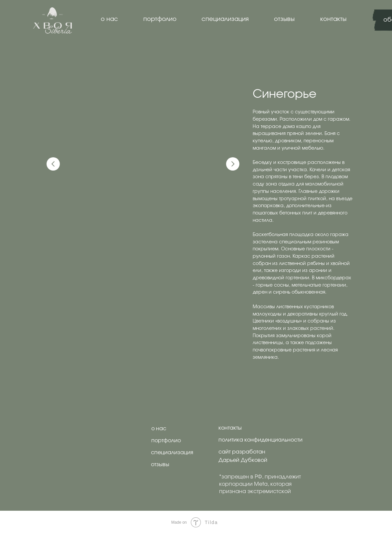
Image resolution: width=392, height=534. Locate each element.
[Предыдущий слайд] (53, 164)
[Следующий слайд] (233, 164)
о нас (109, 19)
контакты (333, 19)
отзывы (284, 19)
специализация (225, 19)
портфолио (160, 19)
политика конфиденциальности (261, 440)
